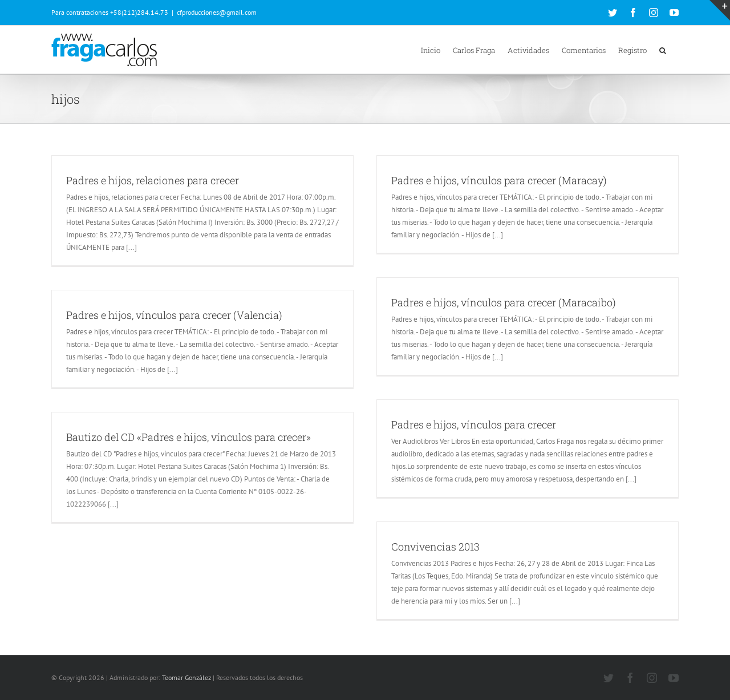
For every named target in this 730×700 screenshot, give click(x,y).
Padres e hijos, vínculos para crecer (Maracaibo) (504, 302)
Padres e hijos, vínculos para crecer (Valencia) (174, 315)
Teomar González (186, 677)
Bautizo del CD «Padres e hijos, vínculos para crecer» (188, 437)
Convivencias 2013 (435, 547)
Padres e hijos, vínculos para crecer (474, 424)
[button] (663, 50)
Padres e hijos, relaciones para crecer (153, 180)
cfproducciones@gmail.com (217, 12)
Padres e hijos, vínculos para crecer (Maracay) (499, 180)
